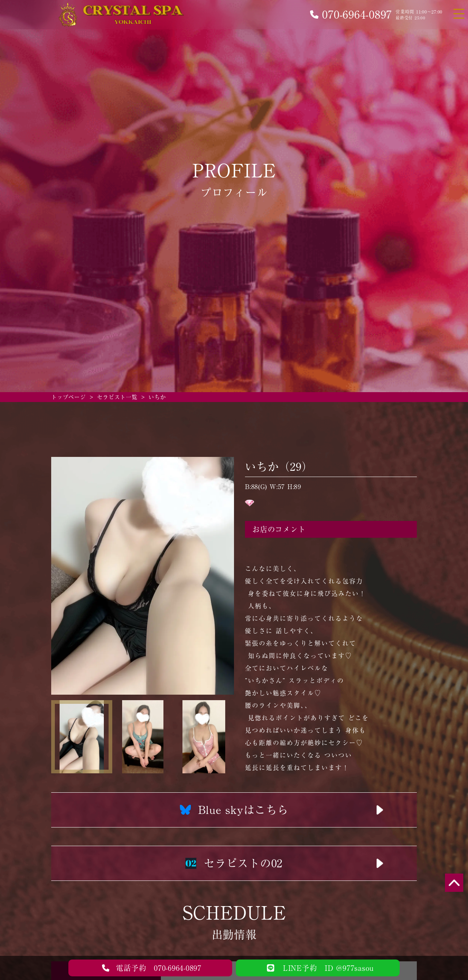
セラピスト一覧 (117, 397)
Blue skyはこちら (234, 810)
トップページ (69, 397)
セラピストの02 (234, 863)
